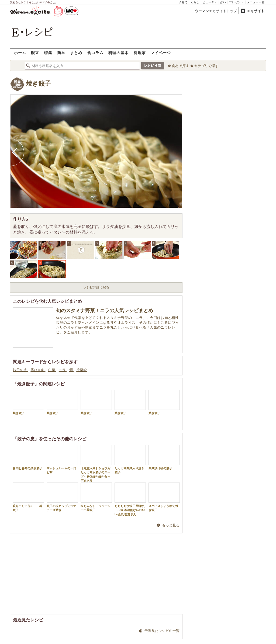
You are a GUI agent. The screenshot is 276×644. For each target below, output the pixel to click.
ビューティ (210, 2)
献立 (35, 53)
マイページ (161, 53)
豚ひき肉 (38, 370)
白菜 (52, 370)
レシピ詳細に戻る (96, 287)
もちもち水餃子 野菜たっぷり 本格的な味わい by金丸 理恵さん (130, 499)
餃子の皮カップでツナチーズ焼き (62, 497)
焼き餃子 (38, 84)
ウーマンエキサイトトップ (216, 11)
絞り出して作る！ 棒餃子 (28, 497)
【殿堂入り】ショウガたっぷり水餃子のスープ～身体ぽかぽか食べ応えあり (96, 464)
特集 (48, 53)
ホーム (20, 53)
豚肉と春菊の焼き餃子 (28, 457)
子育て (183, 2)
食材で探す (180, 66)
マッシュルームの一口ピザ (62, 459)
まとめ (76, 53)
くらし (195, 2)
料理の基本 (118, 53)
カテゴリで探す (206, 66)
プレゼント (237, 2)
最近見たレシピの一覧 (162, 631)
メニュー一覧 (256, 2)
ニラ (63, 370)
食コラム (95, 53)
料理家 (140, 53)
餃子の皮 (20, 370)
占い (223, 2)
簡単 (61, 53)
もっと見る (171, 525)
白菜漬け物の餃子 (164, 457)
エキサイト (256, 11)
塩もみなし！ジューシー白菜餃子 (96, 497)
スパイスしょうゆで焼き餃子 (164, 497)
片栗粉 (82, 370)
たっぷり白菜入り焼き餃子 (130, 459)
